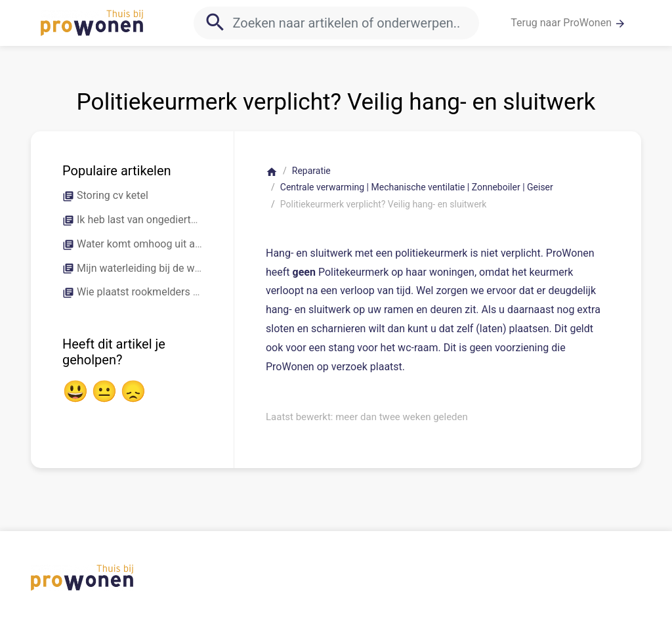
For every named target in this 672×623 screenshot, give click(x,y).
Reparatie (311, 171)
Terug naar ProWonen (568, 23)
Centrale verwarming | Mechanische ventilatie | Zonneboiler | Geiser (417, 187)
